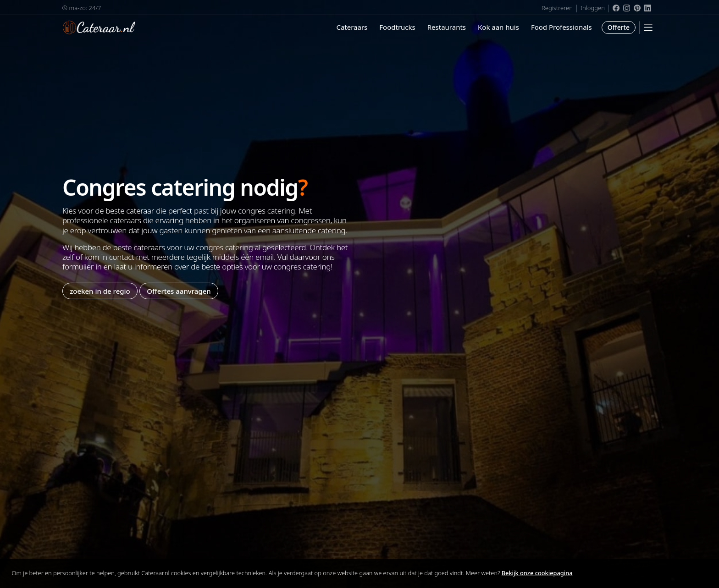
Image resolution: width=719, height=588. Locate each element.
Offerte (619, 27)
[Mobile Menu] (648, 27)
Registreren (557, 8)
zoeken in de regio (100, 291)
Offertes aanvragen (179, 291)
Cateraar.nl (99, 27)
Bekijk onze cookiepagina (537, 573)
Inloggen (593, 8)
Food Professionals (561, 27)
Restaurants (447, 27)
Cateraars (352, 27)
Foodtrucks (397, 27)
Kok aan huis (498, 27)
